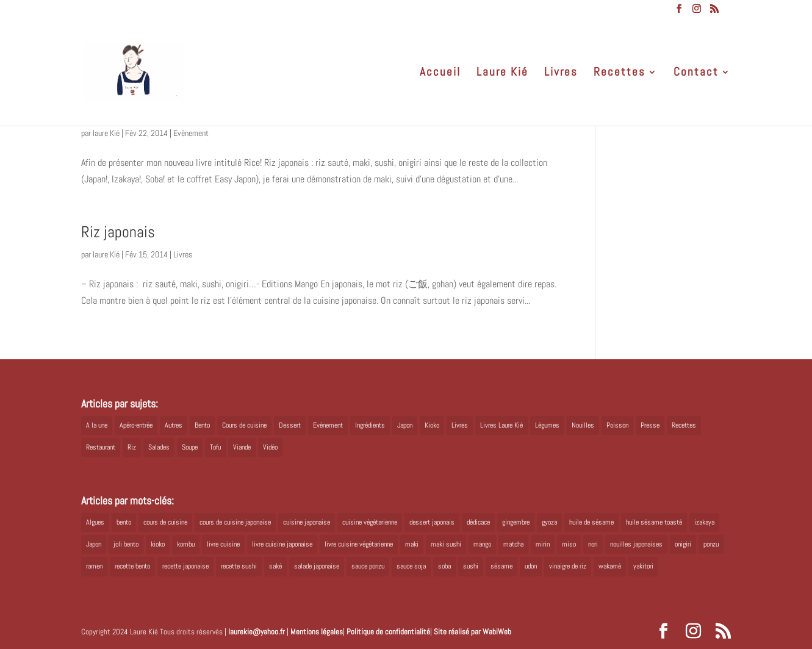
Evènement (191, 133)
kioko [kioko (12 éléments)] (158, 544)
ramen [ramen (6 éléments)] (94, 566)
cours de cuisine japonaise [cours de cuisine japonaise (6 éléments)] (235, 522)
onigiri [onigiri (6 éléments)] (683, 544)
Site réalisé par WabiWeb (472, 632)
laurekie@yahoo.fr (257, 632)
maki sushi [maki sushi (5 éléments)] (446, 544)
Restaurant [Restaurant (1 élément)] (101, 447)
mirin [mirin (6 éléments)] (543, 544)
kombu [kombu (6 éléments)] (186, 544)
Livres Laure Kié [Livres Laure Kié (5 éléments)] (501, 425)
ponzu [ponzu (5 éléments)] (711, 544)
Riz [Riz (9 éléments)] (132, 447)
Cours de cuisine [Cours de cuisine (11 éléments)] (244, 425)
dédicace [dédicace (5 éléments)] (478, 522)
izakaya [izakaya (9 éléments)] (704, 522)
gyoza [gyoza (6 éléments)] (549, 522)
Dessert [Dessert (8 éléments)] (290, 425)
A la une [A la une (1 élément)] (97, 425)
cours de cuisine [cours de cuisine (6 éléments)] (165, 522)
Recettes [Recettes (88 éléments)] (684, 425)
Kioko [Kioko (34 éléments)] (432, 425)
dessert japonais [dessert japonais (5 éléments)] (432, 522)
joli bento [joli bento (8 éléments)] (126, 544)
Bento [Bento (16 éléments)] (202, 425)
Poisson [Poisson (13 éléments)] (617, 425)
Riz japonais (118, 232)
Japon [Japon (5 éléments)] (405, 425)
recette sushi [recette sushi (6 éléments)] (239, 566)
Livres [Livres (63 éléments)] (460, 425)
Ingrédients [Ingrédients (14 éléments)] (370, 425)
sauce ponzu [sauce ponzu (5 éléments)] (368, 566)
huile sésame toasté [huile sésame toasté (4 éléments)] (654, 522)
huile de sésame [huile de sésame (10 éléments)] (591, 522)
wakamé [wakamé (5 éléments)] (610, 566)
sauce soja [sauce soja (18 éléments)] (411, 566)
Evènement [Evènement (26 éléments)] (328, 425)
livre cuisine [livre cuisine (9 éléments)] (223, 544)
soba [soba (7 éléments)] (444, 566)
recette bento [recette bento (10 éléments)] (132, 566)
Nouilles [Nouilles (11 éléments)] (583, 425)
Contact (696, 74)
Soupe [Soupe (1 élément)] (190, 447)
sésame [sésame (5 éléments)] (501, 566)
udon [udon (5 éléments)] (531, 566)
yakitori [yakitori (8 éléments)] (643, 566)
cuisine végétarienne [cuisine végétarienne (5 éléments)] (370, 522)
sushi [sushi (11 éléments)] (471, 566)
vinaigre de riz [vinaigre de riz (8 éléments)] (568, 566)
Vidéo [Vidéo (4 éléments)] (270, 447)
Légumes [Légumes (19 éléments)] (547, 425)
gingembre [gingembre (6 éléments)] (516, 522)
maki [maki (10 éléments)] (412, 544)
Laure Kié (502, 74)
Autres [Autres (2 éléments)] (174, 425)
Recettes (620, 74)
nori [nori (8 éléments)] (593, 544)
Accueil (440, 74)
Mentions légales (317, 632)
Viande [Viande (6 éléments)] (242, 447)
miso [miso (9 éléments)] (569, 544)
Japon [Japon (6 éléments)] (94, 544)
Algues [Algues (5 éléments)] (95, 522)
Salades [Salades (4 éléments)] (159, 447)
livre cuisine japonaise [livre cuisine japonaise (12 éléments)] (282, 544)
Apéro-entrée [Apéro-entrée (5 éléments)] (136, 425)
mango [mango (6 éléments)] (482, 544)
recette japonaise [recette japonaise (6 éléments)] (185, 566)
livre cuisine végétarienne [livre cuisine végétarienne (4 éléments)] (359, 544)
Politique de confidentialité (388, 632)
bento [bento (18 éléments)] (124, 522)
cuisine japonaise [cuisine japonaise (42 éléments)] (307, 522)
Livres (561, 74)
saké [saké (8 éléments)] (275, 566)
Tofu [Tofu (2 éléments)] (215, 447)
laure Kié (106, 133)
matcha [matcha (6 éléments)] (513, 544)
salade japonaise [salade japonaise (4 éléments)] (317, 566)
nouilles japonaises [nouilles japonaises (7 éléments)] (636, 544)
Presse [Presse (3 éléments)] (650, 425)
